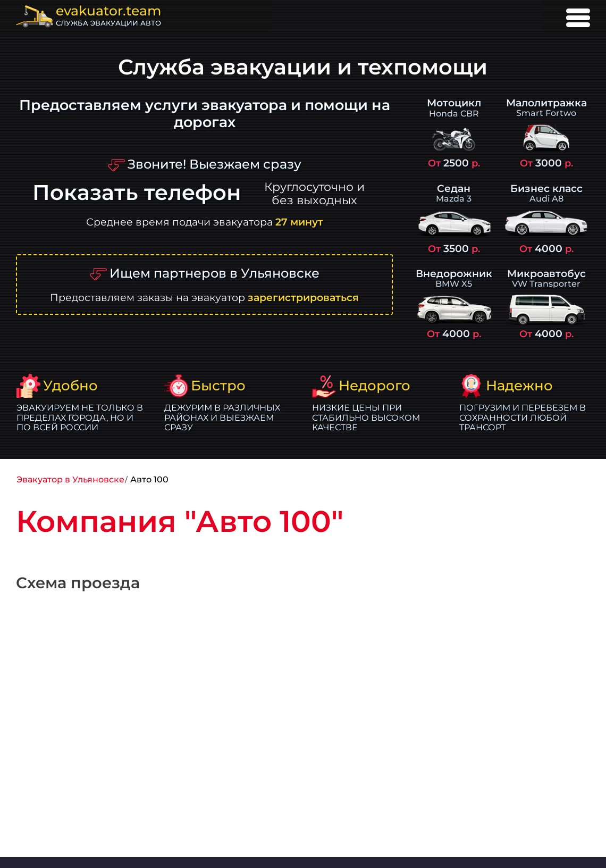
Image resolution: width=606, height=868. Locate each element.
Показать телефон (137, 193)
